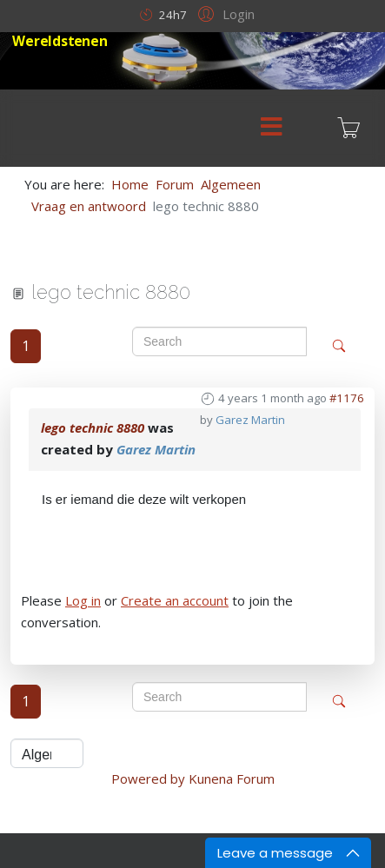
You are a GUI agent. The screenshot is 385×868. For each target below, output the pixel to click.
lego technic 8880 (93, 427)
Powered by (148, 779)
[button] (224, 13)
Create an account (175, 600)
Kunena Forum (232, 779)
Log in (83, 600)
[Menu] (271, 128)
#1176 (347, 398)
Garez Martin (250, 420)
